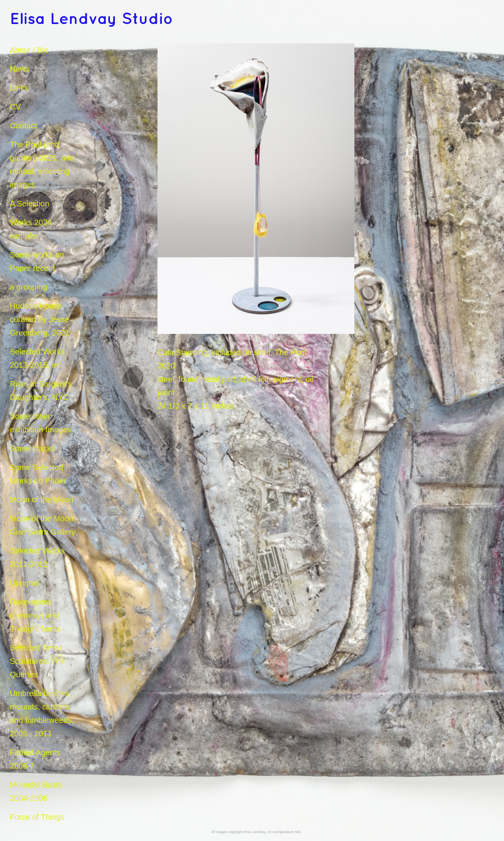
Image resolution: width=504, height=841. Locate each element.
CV (15, 107)
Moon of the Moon (42, 500)
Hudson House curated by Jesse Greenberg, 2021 (40, 319)
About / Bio (29, 50)
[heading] (30, 20)
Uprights (24, 583)
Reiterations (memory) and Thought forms (35, 615)
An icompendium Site (284, 832)
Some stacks (32, 448)
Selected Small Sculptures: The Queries (37, 661)
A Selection (30, 204)
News (20, 69)
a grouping (29, 287)
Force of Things (37, 817)
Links (19, 88)
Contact (23, 126)
